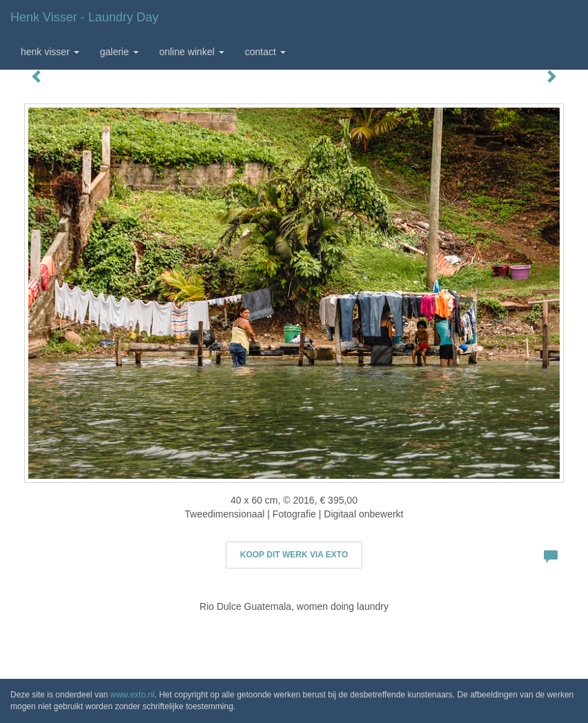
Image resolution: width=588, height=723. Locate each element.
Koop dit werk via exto (294, 555)
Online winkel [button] (192, 52)
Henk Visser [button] (50, 52)
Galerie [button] (119, 52)
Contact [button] (265, 52)
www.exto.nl (133, 695)
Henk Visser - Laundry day (85, 17)
